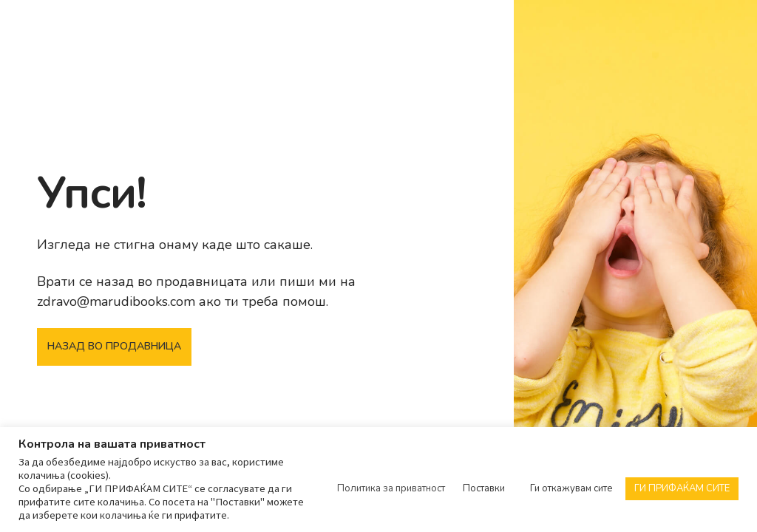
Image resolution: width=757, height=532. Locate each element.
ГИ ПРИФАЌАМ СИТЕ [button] (682, 488)
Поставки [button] (484, 488)
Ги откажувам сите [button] (571, 488)
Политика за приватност (391, 488)
